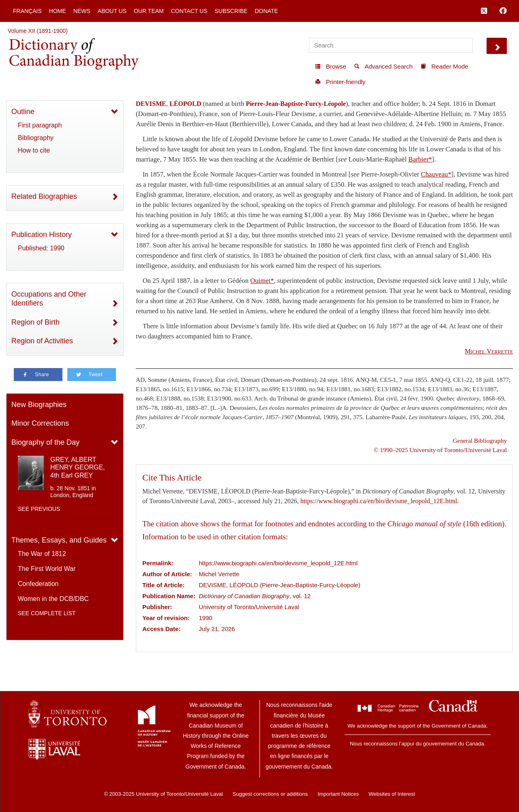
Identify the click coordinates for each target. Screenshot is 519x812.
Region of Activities (42, 341)
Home (58, 11)
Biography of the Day (45, 442)
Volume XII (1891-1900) (38, 31)
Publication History (42, 235)
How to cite (34, 150)
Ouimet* (262, 281)
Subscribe (231, 11)
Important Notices (338, 794)
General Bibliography (480, 440)
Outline (23, 112)
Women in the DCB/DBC (53, 599)
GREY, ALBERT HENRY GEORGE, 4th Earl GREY (78, 467)
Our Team (149, 11)
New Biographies (39, 405)
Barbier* (420, 159)
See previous (39, 509)
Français (27, 11)
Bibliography (36, 138)
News (82, 11)
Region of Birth (35, 322)
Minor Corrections (40, 423)
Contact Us (189, 11)
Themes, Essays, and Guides (59, 540)
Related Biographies (44, 196)
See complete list (47, 613)
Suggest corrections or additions (270, 794)
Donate (266, 11)
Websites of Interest (392, 794)
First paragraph (40, 125)
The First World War (47, 569)
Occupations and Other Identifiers (49, 299)
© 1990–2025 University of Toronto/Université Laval (440, 450)
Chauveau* (436, 174)
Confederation (38, 584)
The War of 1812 (42, 554)
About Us (112, 11)
